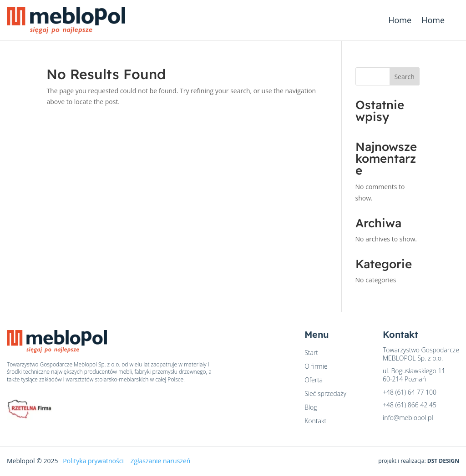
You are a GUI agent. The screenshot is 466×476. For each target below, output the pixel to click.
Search (404, 77)
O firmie (316, 367)
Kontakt (315, 421)
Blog (311, 408)
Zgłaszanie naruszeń (160, 461)
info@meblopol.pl (408, 418)
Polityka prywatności (93, 461)
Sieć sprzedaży (325, 394)
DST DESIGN (443, 461)
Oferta (314, 381)
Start (311, 353)
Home (400, 21)
